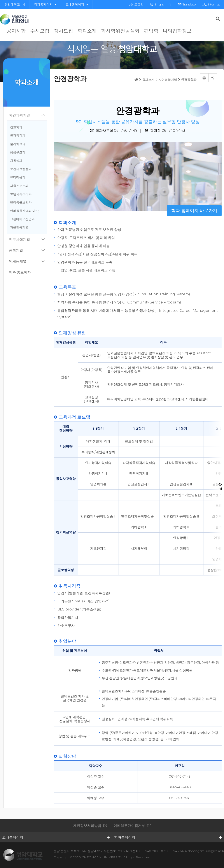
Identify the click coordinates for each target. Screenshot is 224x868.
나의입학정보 (177, 31)
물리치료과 (18, 144)
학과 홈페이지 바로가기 (194, 210)
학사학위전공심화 (120, 31)
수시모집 (40, 31)
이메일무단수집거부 (129, 826)
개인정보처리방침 (87, 826)
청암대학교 (12, 4)
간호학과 (16, 127)
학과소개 (87, 31)
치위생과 (16, 161)
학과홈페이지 (45, 4)
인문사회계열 (19, 239)
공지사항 (16, 31)
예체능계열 (18, 261)
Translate (187, 4)
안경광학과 (18, 135)
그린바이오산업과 (22, 219)
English (158, 4)
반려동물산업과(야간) (25, 211)
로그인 (136, 4)
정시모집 (63, 31)
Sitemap (212, 4)
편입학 (151, 31)
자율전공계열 (19, 227)
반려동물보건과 (21, 202)
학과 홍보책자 (20, 272)
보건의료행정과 (21, 169)
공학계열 (16, 250)
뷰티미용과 (18, 177)
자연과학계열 (19, 115)
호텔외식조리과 (21, 194)
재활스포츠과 (19, 186)
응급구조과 (18, 152)
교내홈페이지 (77, 4)
